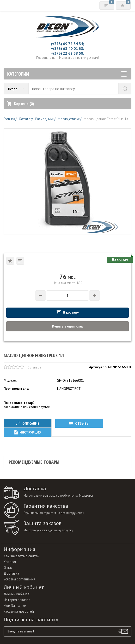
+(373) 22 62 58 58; (67, 53)
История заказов (17, 600)
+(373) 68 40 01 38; (67, 48)
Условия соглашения (19, 579)
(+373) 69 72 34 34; (67, 44)
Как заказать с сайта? (21, 556)
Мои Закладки (15, 606)
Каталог (10, 562)
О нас (8, 568)
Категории (67, 74)
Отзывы (79, 423)
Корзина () (21, 104)
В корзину (68, 312)
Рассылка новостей (19, 611)
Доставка (11, 573)
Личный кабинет (17, 594)
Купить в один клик (67, 326)
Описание (28, 423)
